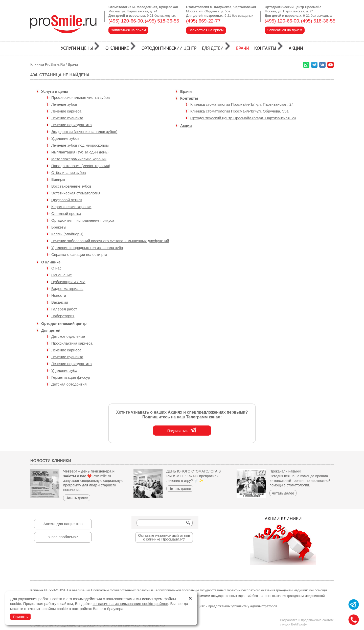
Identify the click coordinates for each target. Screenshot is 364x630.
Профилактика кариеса (72, 343)
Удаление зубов (65, 138)
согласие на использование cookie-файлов (130, 604)
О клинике (51, 262)
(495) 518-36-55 (162, 21)
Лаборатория (63, 316)
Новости (59, 295)
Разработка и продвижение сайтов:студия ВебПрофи (307, 622)
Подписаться (182, 430)
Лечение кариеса (66, 350)
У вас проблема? (63, 537)
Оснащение (62, 275)
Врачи (73, 64)
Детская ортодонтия (69, 384)
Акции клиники (283, 541)
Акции (186, 126)
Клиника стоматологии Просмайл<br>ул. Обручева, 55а (240, 111)
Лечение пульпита (67, 118)
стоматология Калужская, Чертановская (132, 625)
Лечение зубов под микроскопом (80, 145)
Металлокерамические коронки (79, 159)
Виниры (58, 179)
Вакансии (60, 302)
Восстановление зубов (71, 186)
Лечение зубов (64, 104)
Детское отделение (68, 336)
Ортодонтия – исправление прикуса (83, 220)
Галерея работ (64, 309)
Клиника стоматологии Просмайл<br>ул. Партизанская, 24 (242, 104)
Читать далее (77, 498)
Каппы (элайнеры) (67, 234)
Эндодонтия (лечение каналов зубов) (84, 132)
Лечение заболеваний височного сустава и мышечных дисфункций (110, 241)
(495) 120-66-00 (126, 21)
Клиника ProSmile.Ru (48, 64)
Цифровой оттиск (67, 200)
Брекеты (59, 227)
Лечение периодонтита (72, 125)
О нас (56, 268)
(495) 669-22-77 (203, 21)
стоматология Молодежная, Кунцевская (63, 625)
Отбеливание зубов (69, 173)
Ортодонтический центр (64, 323)
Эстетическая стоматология (76, 193)
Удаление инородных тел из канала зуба (87, 248)
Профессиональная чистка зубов (81, 97)
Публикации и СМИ (68, 282)
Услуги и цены (55, 91)
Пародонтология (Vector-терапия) (81, 166)
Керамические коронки (71, 207)
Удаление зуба (64, 370)
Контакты (189, 98)
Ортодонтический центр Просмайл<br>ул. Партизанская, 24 (243, 118)
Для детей (51, 330)
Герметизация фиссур (71, 377)
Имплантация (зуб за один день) (80, 152)
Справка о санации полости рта (79, 254)
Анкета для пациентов (63, 524)
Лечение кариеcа (66, 111)
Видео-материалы (67, 289)
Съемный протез (66, 213)
